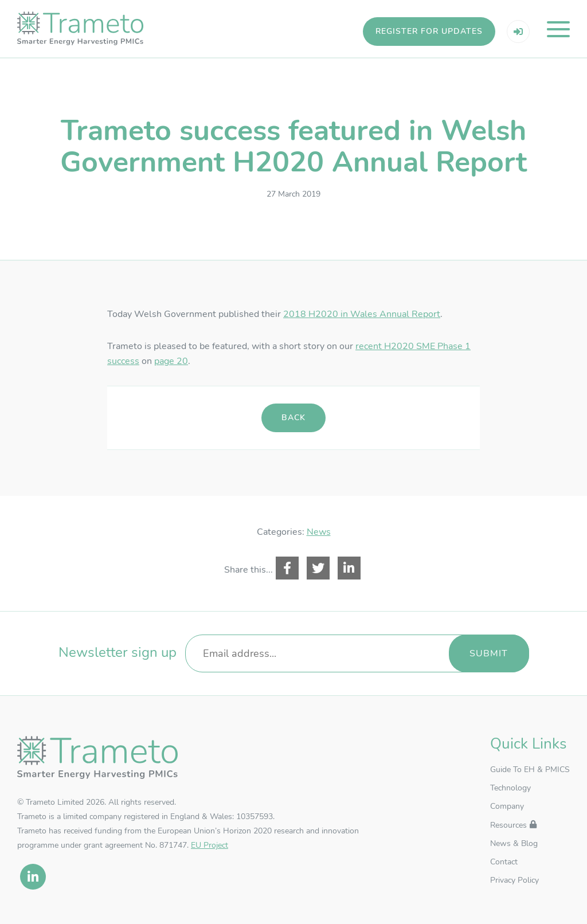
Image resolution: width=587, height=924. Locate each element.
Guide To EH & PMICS (530, 770)
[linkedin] (33, 877)
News (319, 532)
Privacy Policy (514, 880)
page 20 (171, 361)
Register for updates (429, 31)
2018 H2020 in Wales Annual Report (362, 314)
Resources (508, 825)
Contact (504, 862)
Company (507, 806)
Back (293, 418)
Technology (510, 788)
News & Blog (514, 843)
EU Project (210, 845)
